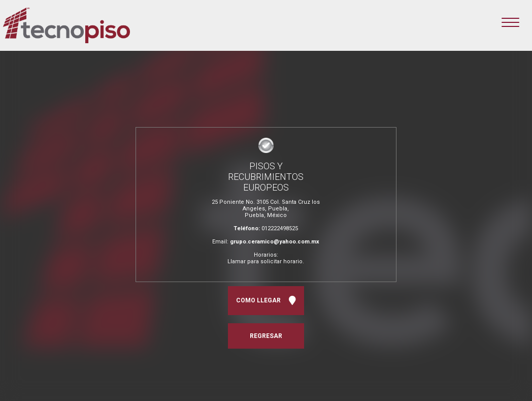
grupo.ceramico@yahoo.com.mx (275, 242)
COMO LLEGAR (266, 301)
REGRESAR (266, 336)
